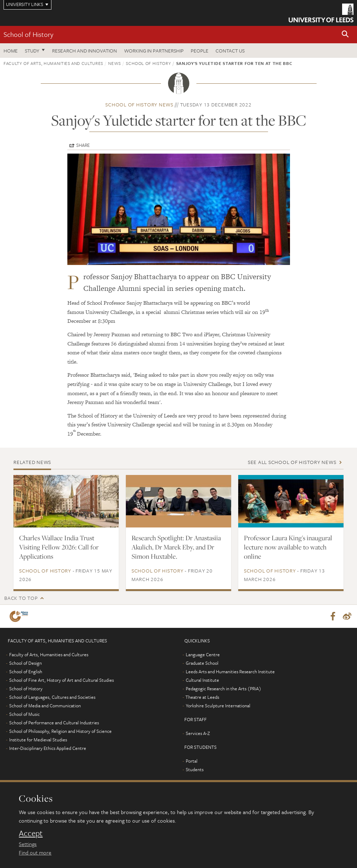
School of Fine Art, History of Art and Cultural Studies (62, 680)
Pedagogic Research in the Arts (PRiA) (224, 689)
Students (195, 770)
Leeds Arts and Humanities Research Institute (230, 672)
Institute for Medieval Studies (38, 740)
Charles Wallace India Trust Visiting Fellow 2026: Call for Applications (59, 547)
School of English (26, 672)
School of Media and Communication (45, 706)
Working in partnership (154, 51)
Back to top (21, 598)
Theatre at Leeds (202, 697)
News (115, 63)
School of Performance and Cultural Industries (54, 723)
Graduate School (202, 663)
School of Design (26, 663)
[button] (345, 35)
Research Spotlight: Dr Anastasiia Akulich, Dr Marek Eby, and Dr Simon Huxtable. (176, 547)
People (200, 51)
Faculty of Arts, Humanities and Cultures (53, 63)
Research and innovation (85, 51)
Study (32, 51)
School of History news (139, 104)
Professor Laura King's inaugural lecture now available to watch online (288, 547)
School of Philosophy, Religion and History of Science (60, 731)
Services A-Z (198, 734)
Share (83, 145)
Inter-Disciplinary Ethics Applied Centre (48, 748)
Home (11, 51)
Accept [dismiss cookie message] (31, 833)
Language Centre (203, 655)
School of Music (24, 714)
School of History (28, 34)
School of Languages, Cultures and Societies (52, 697)
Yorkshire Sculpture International (218, 706)
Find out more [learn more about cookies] (35, 852)
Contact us (230, 51)
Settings (28, 844)
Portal (192, 761)
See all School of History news (292, 462)
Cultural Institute (202, 680)
